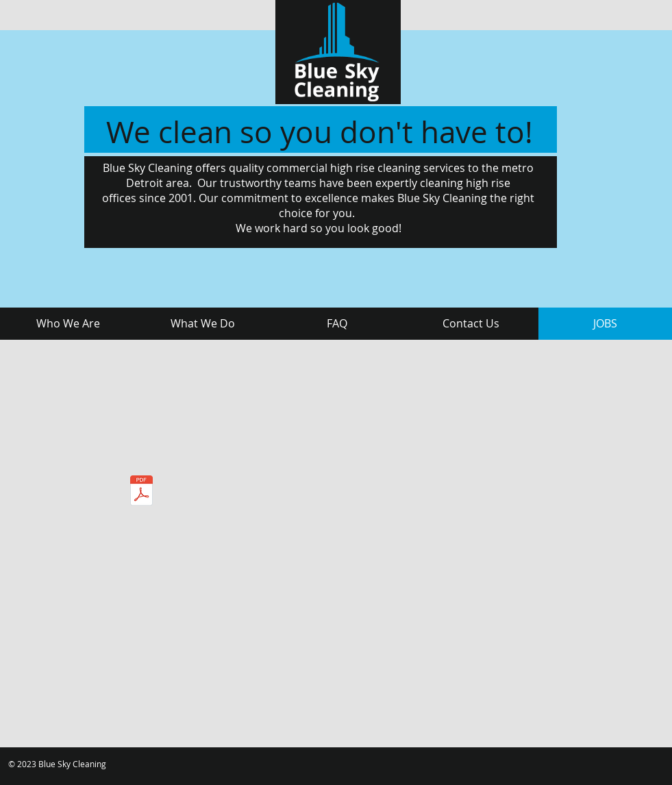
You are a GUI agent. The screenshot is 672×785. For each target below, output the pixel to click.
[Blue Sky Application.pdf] (142, 492)
